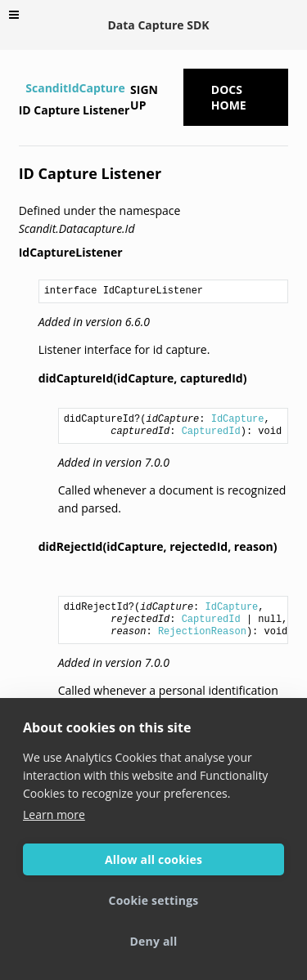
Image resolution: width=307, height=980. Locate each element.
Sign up (144, 97)
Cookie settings (154, 900)
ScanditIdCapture (75, 88)
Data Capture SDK (158, 25)
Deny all (153, 941)
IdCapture (238, 419)
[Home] (21, 88)
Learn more (54, 814)
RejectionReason (202, 632)
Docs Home (229, 97)
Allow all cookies (153, 859)
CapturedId (211, 432)
